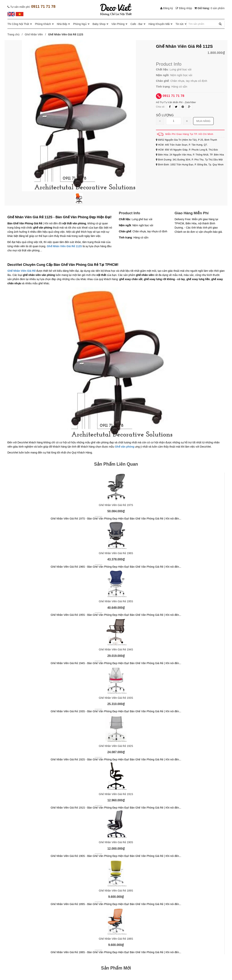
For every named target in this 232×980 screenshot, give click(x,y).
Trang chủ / (16, 34)
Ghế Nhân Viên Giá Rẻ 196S (116, 553)
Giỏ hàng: (209, 8)
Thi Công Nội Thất (18, 24)
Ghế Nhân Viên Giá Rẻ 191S (116, 794)
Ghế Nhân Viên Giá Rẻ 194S (116, 649)
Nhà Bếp (62, 24)
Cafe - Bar (137, 24)
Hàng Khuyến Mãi (159, 24)
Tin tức (180, 24)
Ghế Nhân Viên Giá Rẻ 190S (116, 842)
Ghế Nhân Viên (34, 34)
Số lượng (165, 115)
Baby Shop (99, 24)
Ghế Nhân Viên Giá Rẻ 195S (116, 601)
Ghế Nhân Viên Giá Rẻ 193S (116, 698)
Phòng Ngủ (80, 24)
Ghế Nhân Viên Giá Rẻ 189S (116, 891)
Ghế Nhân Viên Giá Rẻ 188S (116, 939)
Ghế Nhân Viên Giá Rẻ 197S (116, 505)
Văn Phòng (118, 24)
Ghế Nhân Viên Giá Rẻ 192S (116, 746)
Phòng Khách (43, 24)
